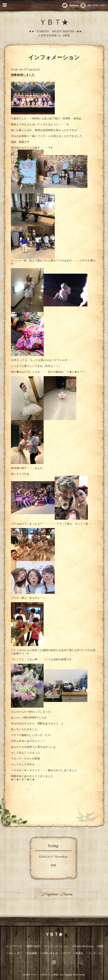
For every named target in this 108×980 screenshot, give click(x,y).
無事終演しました (23, 75)
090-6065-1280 (93, 6)
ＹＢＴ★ (54, 23)
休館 (53, 866)
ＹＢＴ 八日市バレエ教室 (45, 975)
